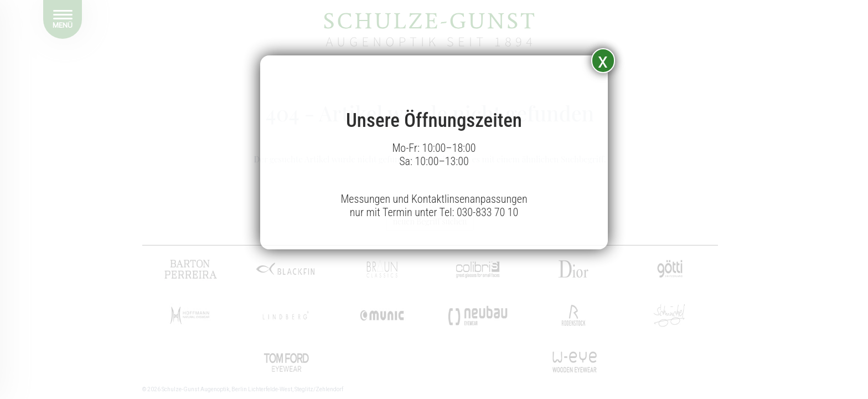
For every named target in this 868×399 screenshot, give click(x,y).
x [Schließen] (603, 61)
